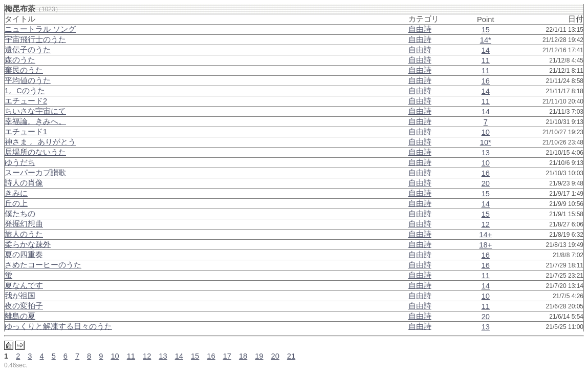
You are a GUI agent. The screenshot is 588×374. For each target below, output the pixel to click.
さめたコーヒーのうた (43, 265)
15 (486, 30)
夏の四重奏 (24, 255)
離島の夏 (20, 316)
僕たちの (20, 214)
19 (259, 356)
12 (486, 224)
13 (486, 153)
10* (486, 142)
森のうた (20, 60)
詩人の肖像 (24, 183)
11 (486, 60)
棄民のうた (24, 70)
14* (486, 40)
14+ (485, 235)
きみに (16, 193)
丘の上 (16, 203)
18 (243, 356)
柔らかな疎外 (28, 244)
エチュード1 (26, 132)
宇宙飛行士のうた (35, 39)
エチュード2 (26, 101)
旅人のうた (24, 234)
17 (227, 356)
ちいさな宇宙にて (35, 111)
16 (486, 81)
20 (486, 183)
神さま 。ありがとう (40, 142)
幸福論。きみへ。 (35, 121)
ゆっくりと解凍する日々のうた (58, 326)
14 (486, 50)
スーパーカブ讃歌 (35, 173)
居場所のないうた (35, 152)
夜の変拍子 (24, 306)
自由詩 (420, 29)
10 (486, 132)
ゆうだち (20, 162)
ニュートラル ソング (40, 29)
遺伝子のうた (28, 50)
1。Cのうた (25, 91)
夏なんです (24, 285)
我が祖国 (20, 296)
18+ (485, 245)
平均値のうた (28, 80)
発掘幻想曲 (24, 224)
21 (291, 356)
